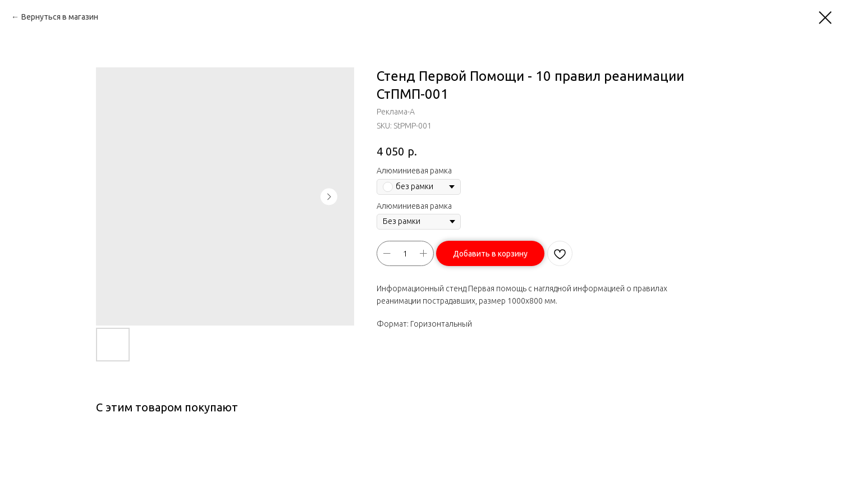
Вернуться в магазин (60, 17)
